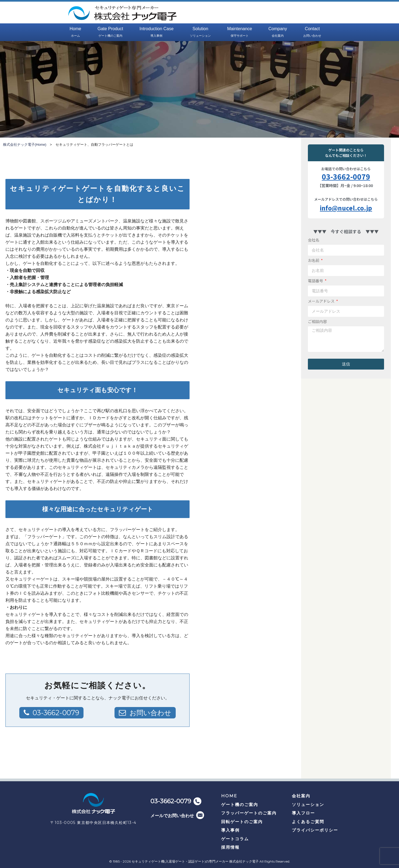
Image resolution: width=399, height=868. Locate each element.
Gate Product (110, 32)
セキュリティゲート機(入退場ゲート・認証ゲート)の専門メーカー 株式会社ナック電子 (195, 861)
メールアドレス (322, 301)
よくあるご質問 (308, 822)
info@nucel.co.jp (346, 208)
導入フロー (303, 813)
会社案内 (301, 796)
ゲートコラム (235, 839)
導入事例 (230, 830)
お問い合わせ (150, 713)
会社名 (314, 240)
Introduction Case (157, 32)
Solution (200, 32)
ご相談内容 (317, 321)
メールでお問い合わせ (172, 816)
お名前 (314, 260)
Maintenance (240, 32)
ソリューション (308, 805)
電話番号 (316, 281)
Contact (312, 32)
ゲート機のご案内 (240, 805)
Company (278, 32)
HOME (229, 796)
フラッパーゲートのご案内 (249, 813)
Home (75, 32)
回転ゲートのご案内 (242, 822)
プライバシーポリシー (315, 830)
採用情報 (230, 847)
